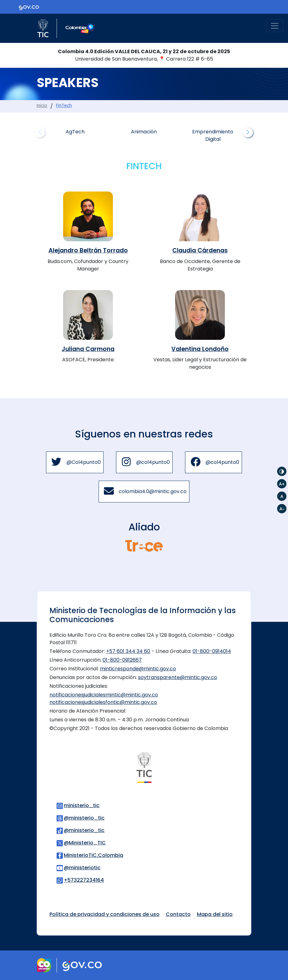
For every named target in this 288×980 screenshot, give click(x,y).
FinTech (64, 106)
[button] (248, 132)
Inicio (42, 106)
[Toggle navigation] (275, 26)
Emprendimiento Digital (213, 135)
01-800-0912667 (122, 660)
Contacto (178, 914)
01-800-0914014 (212, 651)
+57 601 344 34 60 (128, 651)
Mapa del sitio (215, 914)
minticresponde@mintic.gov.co (138, 669)
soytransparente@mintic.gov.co (178, 677)
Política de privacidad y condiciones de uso (105, 914)
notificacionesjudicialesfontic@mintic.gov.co (103, 702)
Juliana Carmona (88, 349)
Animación (144, 132)
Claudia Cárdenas (200, 250)
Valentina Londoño (200, 349)
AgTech (75, 132)
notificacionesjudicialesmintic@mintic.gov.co (104, 695)
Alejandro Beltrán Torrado (88, 250)
